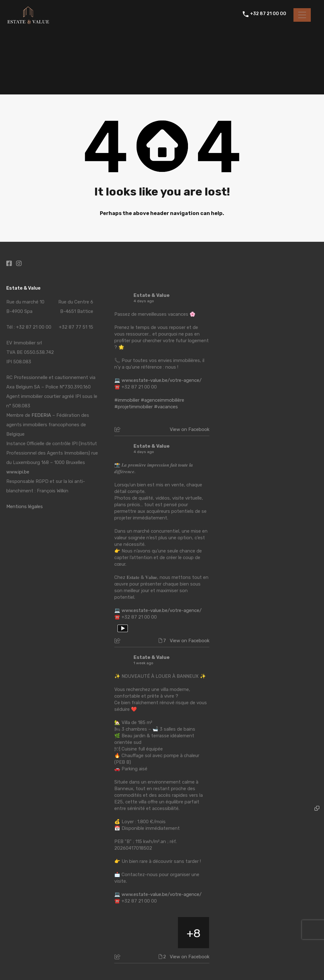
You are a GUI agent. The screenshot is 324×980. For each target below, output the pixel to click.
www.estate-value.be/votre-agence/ (162, 380)
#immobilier (127, 400)
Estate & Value (152, 295)
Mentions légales (25, 507)
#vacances (166, 407)
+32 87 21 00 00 (268, 15)
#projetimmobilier (134, 407)
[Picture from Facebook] (130, 933)
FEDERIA (41, 415)
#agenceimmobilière (162, 400)
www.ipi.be (18, 472)
